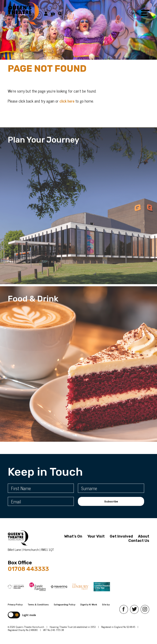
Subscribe (111, 501)
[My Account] (46, 13)
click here (67, 101)
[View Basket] (53, 13)
